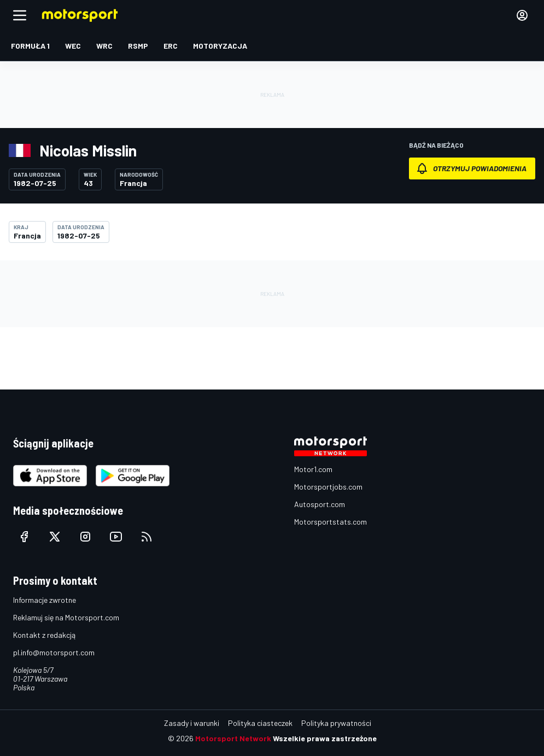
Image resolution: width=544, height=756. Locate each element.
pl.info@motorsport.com (54, 652)
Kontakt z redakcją (44, 635)
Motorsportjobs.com (328, 487)
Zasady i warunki (192, 723)
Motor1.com (313, 469)
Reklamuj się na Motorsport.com (66, 617)
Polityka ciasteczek (260, 723)
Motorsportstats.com (331, 522)
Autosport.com (320, 504)
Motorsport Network (233, 738)
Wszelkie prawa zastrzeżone (325, 738)
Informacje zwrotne (45, 600)
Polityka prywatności (336, 723)
